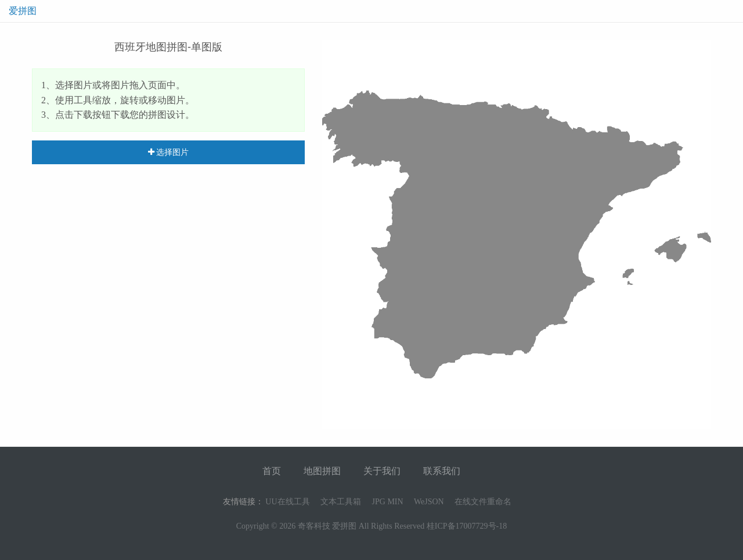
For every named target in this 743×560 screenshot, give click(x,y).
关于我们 (382, 471)
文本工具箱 (341, 502)
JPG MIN (388, 502)
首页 (272, 471)
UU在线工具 (287, 502)
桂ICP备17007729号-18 (467, 526)
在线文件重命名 (483, 502)
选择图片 (169, 152)
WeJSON (429, 502)
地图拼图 (322, 471)
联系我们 (442, 471)
